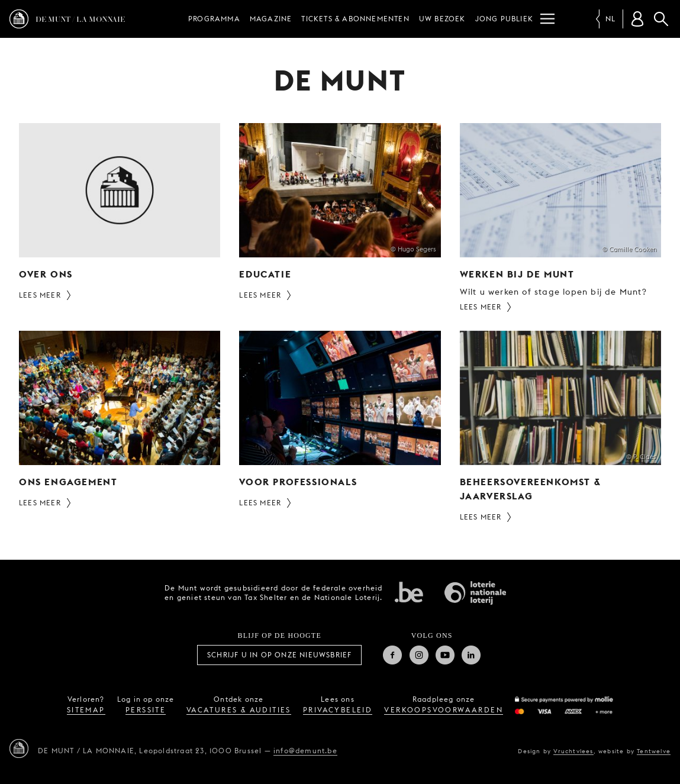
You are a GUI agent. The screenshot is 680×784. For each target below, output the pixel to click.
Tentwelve (654, 751)
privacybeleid (338, 710)
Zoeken (661, 19)
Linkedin (471, 655)
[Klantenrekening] (637, 19)
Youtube (445, 655)
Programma (214, 19)
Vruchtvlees (573, 751)
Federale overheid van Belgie (409, 592)
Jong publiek (504, 19)
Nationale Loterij (475, 593)
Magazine (271, 19)
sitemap (86, 710)
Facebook (392, 655)
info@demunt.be (305, 751)
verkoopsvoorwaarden (444, 710)
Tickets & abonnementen (355, 19)
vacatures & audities (239, 710)
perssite (146, 710)
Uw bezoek (442, 19)
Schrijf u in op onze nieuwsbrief (279, 655)
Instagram (419, 655)
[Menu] (547, 19)
